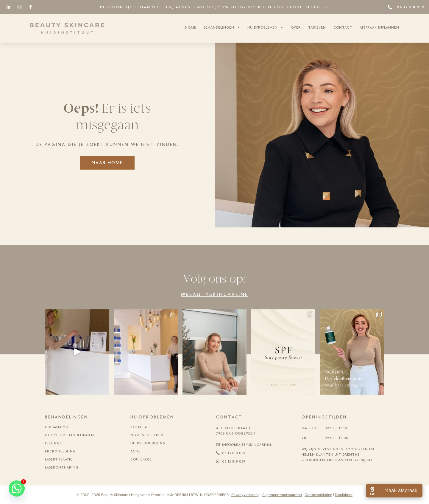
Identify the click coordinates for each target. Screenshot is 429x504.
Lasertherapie (59, 459)
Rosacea (139, 427)
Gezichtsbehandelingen (70, 435)
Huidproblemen (265, 27)
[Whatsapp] (17, 489)
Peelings (53, 443)
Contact (343, 27)
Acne (135, 451)
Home (191, 27)
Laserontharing (62, 467)
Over (296, 27)
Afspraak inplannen (379, 27)
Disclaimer (344, 495)
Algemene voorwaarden (282, 495)
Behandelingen (222, 27)
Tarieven (317, 27)
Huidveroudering (148, 443)
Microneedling (60, 451)
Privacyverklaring (245, 495)
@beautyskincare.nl (214, 294)
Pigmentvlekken (147, 435)
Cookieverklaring (318, 495)
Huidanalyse (57, 427)
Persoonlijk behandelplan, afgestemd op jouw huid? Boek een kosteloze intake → (214, 7)
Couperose (141, 459)
